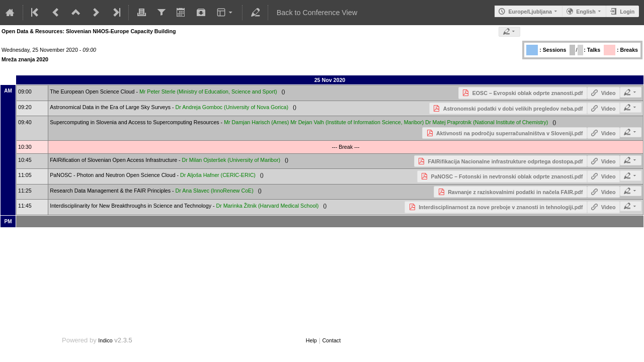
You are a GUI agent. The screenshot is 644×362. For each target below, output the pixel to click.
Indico (105, 340)
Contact (331, 340)
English (586, 12)
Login (627, 12)
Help (311, 340)
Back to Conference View (317, 13)
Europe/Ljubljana (530, 12)
